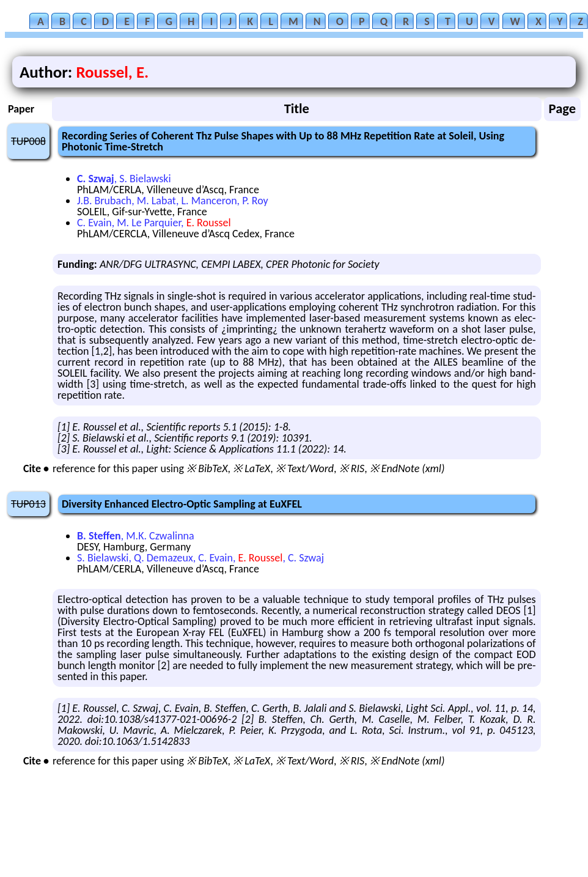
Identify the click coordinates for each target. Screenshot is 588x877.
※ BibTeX (207, 468)
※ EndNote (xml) (407, 468)
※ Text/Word (305, 468)
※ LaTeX (252, 468)
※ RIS (352, 468)
